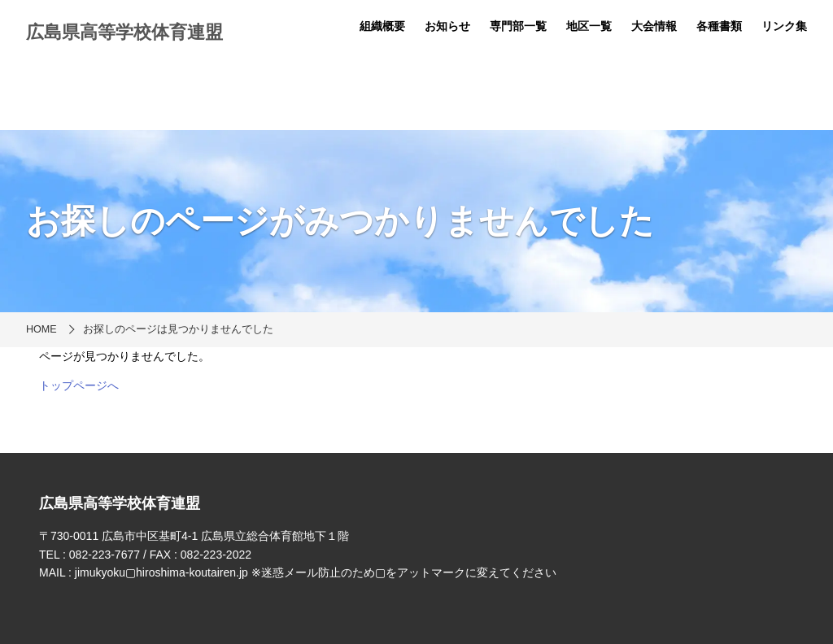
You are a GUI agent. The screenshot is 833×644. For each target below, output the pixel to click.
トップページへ (79, 385)
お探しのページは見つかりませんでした (178, 329)
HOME (41, 329)
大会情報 (654, 26)
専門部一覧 (518, 26)
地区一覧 (589, 26)
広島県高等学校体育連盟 (124, 32)
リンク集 (784, 26)
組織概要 (382, 26)
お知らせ (447, 26)
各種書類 (719, 26)
